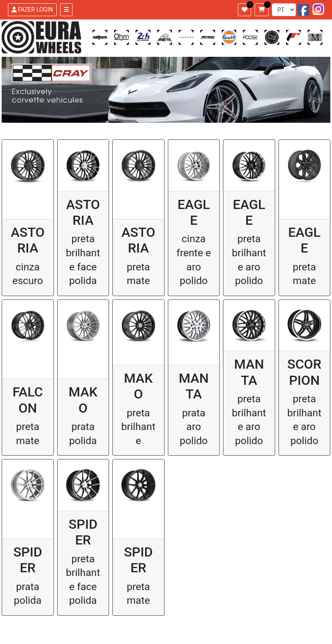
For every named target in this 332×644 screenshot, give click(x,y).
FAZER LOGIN (32, 10)
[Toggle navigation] (66, 10)
